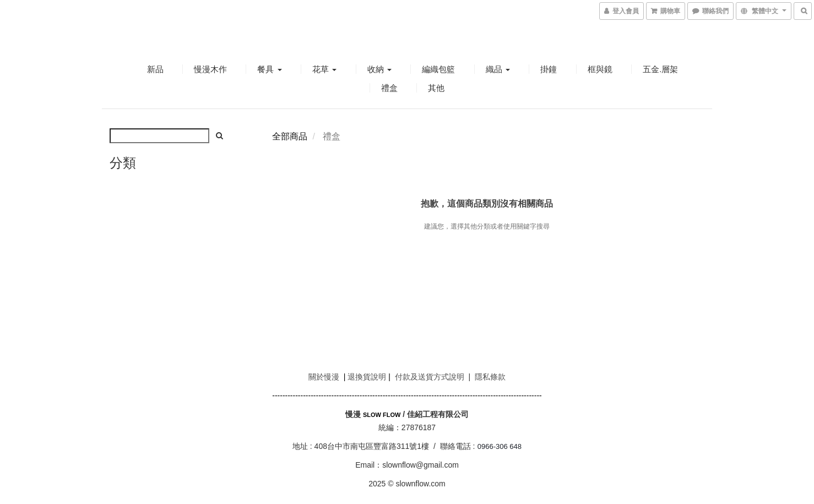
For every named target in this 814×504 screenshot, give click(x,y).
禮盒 (389, 88)
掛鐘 (549, 69)
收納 (379, 69)
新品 (155, 69)
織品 (498, 69)
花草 (324, 69)
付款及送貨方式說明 (430, 377)
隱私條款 (490, 377)
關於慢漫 (324, 377)
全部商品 (290, 136)
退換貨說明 (367, 377)
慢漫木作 (210, 69)
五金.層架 (660, 69)
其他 (436, 88)
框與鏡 (600, 69)
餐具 (269, 69)
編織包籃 (438, 69)
